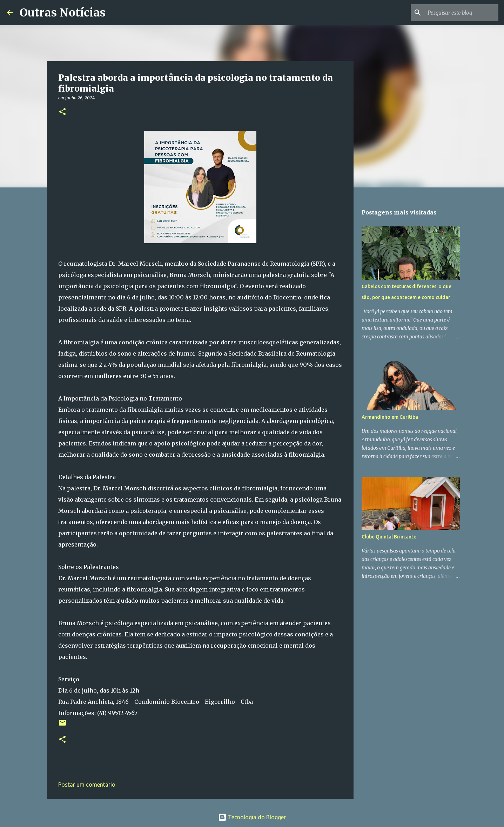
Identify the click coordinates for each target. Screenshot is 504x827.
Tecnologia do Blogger (252, 817)
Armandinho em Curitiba (390, 417)
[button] (62, 112)
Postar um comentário (87, 785)
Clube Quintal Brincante (389, 537)
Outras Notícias (63, 13)
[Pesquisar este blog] (462, 13)
